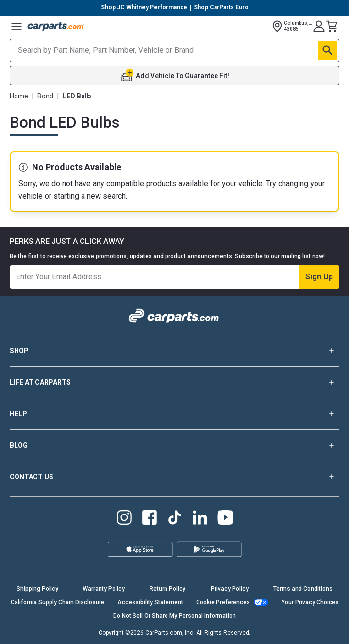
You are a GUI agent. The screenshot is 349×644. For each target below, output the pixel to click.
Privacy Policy (230, 589)
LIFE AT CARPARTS (174, 382)
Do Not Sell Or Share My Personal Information (174, 616)
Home (19, 96)
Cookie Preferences (223, 602)
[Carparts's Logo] (56, 26)
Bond (45, 96)
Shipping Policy (37, 589)
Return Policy (167, 589)
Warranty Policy (104, 589)
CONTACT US (174, 477)
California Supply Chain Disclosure (58, 602)
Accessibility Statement (150, 602)
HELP (174, 414)
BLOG (174, 445)
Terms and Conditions (303, 589)
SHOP (174, 351)
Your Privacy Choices (310, 602)
